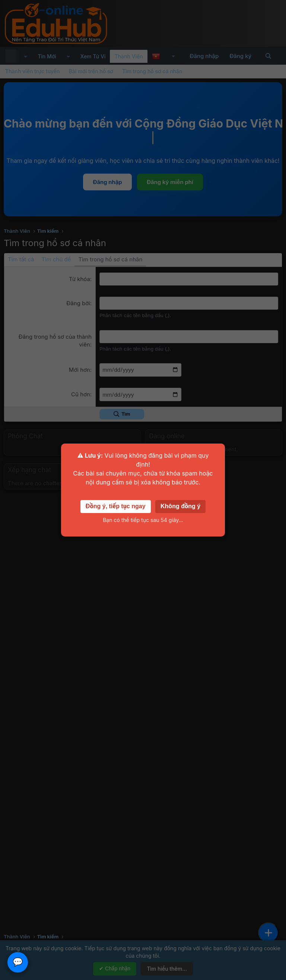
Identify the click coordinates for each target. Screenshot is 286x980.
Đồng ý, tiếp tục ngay (116, 506)
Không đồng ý (180, 506)
